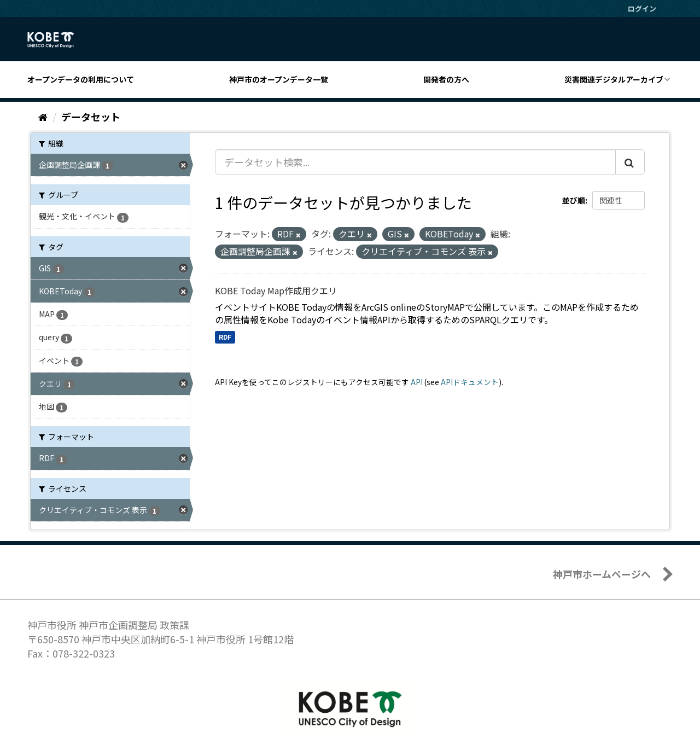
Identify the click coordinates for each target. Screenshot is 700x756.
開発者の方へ (446, 79)
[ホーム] (43, 117)
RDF (225, 337)
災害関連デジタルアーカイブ (614, 79)
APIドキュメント (470, 382)
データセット (91, 117)
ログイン (642, 8)
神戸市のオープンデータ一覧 (279, 79)
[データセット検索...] (415, 162)
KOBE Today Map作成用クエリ (276, 290)
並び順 (574, 200)
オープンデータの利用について (81, 79)
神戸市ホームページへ (602, 574)
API (417, 382)
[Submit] (630, 162)
